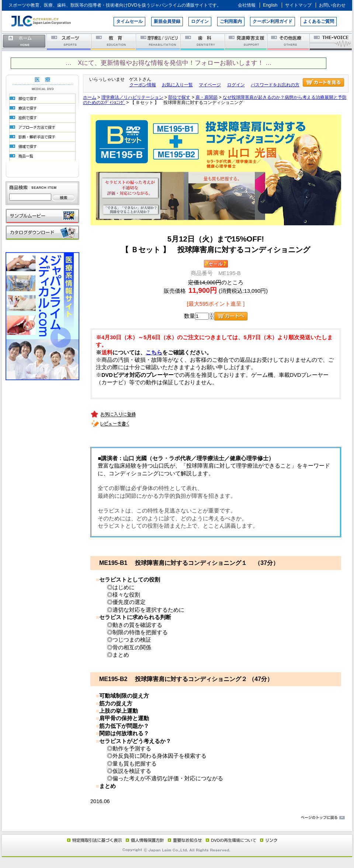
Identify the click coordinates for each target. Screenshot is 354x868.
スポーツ (69, 41)
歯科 (203, 41)
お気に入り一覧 (177, 85)
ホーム (24, 41)
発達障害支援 (247, 41)
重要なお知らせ (183, 840)
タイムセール (129, 21)
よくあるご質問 (319, 21)
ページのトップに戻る (177, 818)
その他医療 (289, 41)
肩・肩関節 (206, 97)
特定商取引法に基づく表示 (94, 840)
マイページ (210, 85)
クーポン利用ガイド (273, 21)
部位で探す (179, 97)
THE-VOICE (331, 41)
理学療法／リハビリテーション (158, 41)
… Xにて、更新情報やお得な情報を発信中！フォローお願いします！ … (168, 63)
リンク (268, 840)
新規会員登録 (167, 21)
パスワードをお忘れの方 (275, 85)
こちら (154, 353)
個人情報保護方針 (144, 840)
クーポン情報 (143, 85)
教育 (114, 41)
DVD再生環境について (232, 840)
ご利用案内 (231, 21)
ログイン (200, 21)
